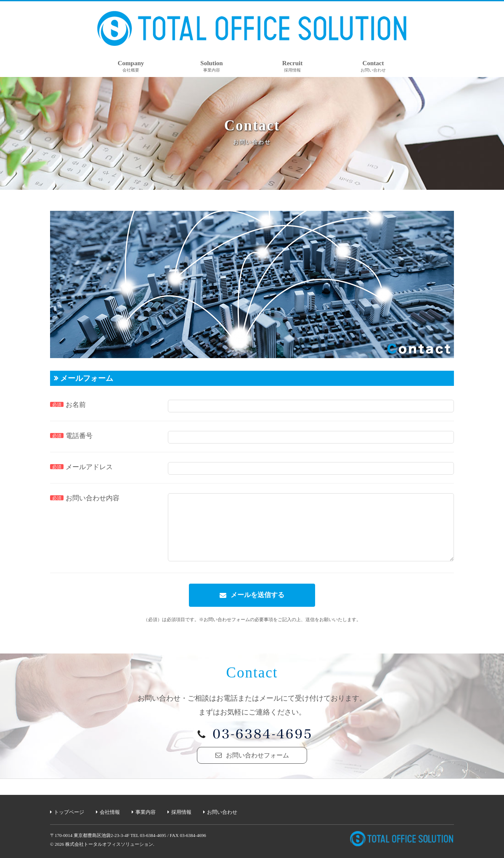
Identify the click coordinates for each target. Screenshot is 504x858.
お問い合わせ (222, 812)
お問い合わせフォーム (257, 768)
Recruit (292, 66)
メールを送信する (257, 607)
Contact (373, 66)
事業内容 (146, 812)
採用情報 (181, 812)
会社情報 (110, 812)
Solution (211, 66)
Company (131, 66)
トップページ (69, 812)
